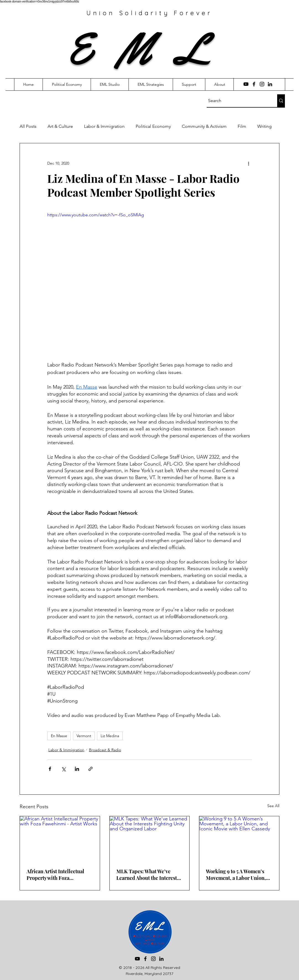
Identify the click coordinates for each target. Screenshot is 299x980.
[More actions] (248, 163)
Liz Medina (110, 736)
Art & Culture (60, 126)
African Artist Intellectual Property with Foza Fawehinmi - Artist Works (56, 875)
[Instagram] (262, 84)
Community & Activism (204, 126)
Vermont (84, 736)
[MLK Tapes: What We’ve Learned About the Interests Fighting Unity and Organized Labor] (150, 839)
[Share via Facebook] (50, 769)
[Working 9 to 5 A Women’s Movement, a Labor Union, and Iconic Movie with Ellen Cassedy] (239, 839)
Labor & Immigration (104, 126)
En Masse (59, 736)
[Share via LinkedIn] (77, 769)
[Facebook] (254, 84)
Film (242, 126)
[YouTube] (246, 84)
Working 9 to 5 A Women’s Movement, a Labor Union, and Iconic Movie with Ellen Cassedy (238, 875)
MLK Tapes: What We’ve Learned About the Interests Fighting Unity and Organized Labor (148, 875)
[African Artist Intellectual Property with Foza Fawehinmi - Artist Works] (60, 839)
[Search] (237, 101)
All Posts (28, 126)
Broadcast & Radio (105, 750)
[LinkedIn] (270, 84)
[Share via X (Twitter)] (63, 769)
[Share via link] (91, 769)
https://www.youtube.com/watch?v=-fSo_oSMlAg (96, 215)
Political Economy (153, 126)
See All (273, 806)
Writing (264, 126)
